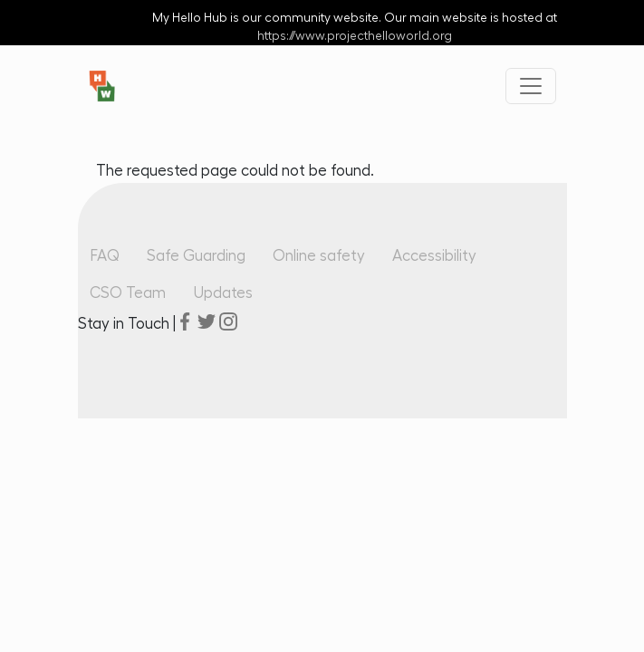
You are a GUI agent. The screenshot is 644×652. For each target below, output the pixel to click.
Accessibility (434, 256)
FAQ (105, 256)
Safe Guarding (196, 256)
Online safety (319, 256)
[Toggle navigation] (531, 86)
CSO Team (128, 293)
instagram (228, 321)
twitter (207, 321)
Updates (223, 293)
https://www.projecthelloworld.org (355, 36)
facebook (185, 321)
